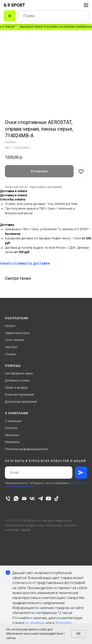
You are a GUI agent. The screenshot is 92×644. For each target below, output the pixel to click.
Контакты (11, 428)
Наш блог (11, 347)
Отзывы (11, 354)
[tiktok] (57, 498)
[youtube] (48, 498)
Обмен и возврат (16, 388)
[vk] (32, 498)
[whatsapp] (16, 498)
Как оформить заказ (19, 373)
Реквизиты (12, 442)
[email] (24, 498)
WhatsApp (63, 623)
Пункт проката (15, 340)
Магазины (12, 435)
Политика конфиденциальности (26, 449)
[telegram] (40, 498)
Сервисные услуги (17, 333)
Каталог (10, 326)
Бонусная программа (19, 395)
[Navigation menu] (86, 5)
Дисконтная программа (21, 402)
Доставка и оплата (17, 381)
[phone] (8, 498)
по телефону (35, 623)
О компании (13, 421)
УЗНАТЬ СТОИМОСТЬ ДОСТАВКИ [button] (25, 264)
